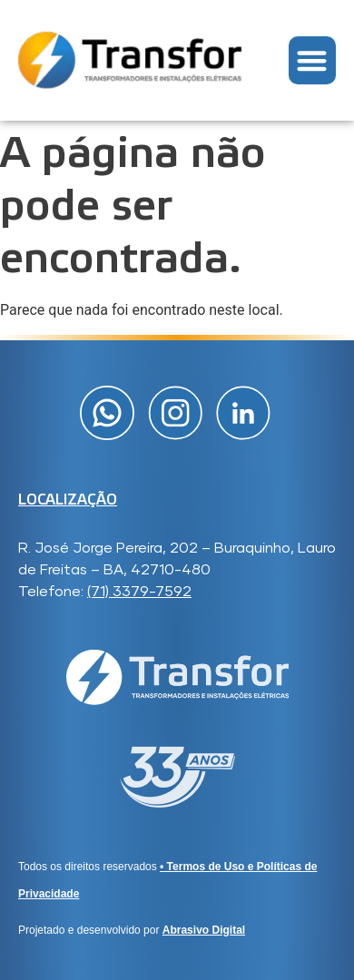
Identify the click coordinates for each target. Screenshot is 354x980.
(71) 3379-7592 (139, 592)
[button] (313, 60)
